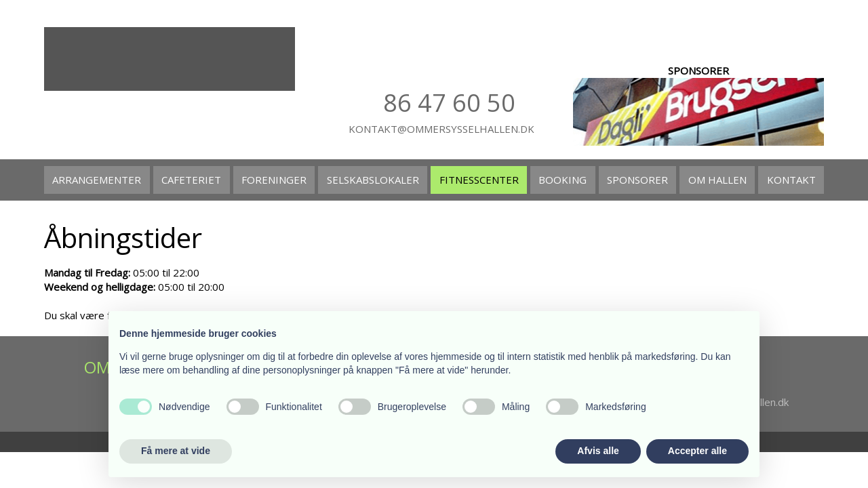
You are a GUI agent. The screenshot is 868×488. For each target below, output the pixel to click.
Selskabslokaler (373, 180)
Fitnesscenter (479, 180)
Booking (563, 180)
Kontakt (791, 180)
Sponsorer (637, 180)
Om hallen (717, 180)
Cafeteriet (191, 180)
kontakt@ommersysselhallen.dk (441, 129)
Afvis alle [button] (598, 451)
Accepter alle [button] (697, 451)
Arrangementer (97, 180)
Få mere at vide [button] (176, 451)
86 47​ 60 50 (449, 103)
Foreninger (274, 180)
